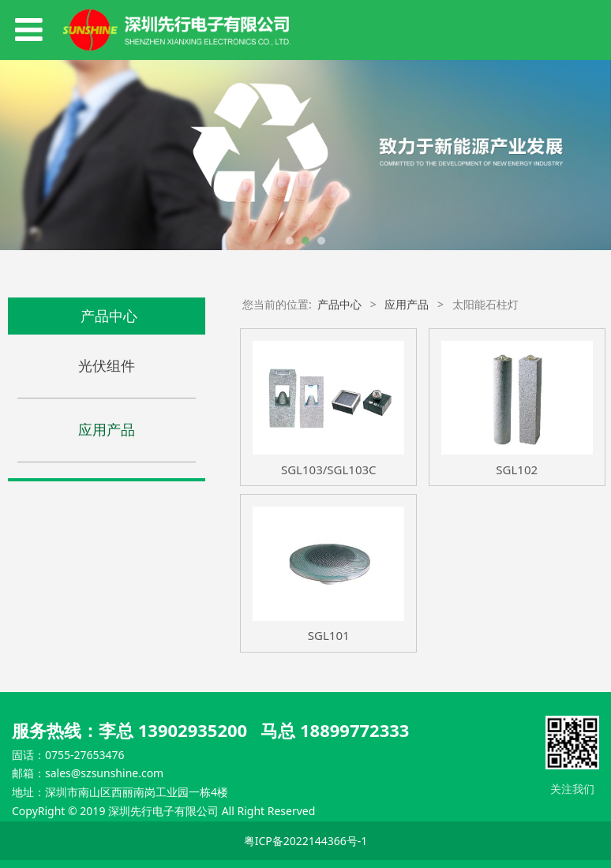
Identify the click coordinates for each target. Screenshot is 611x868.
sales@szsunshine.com (104, 773)
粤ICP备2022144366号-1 (306, 841)
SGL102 (517, 470)
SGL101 (329, 635)
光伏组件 (107, 365)
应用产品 (107, 429)
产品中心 (339, 304)
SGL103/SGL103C (329, 470)
